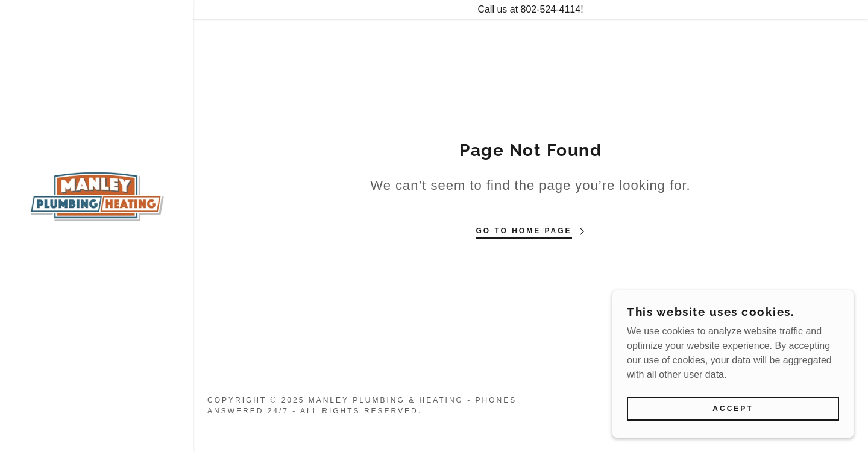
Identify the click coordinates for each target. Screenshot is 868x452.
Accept (733, 409)
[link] (96, 195)
